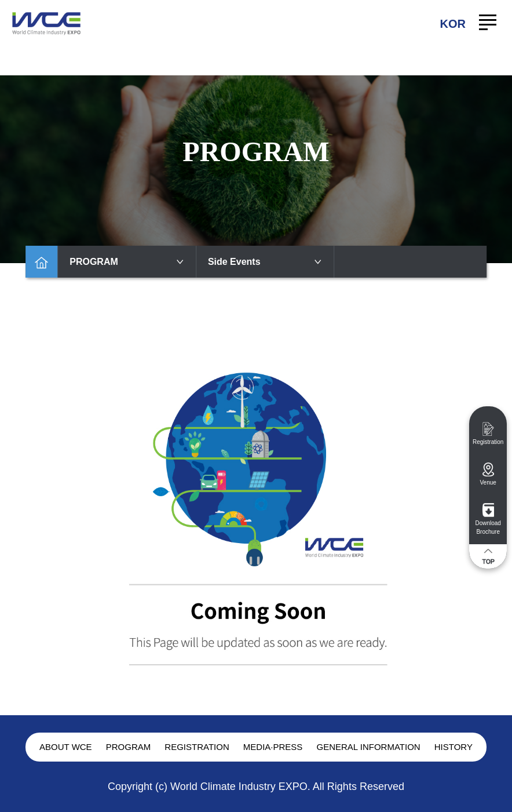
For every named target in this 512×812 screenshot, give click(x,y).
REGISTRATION (197, 747)
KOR (453, 24)
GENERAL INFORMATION (368, 747)
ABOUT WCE (66, 747)
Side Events (265, 262)
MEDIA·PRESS (273, 747)
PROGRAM (127, 262)
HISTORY (454, 747)
